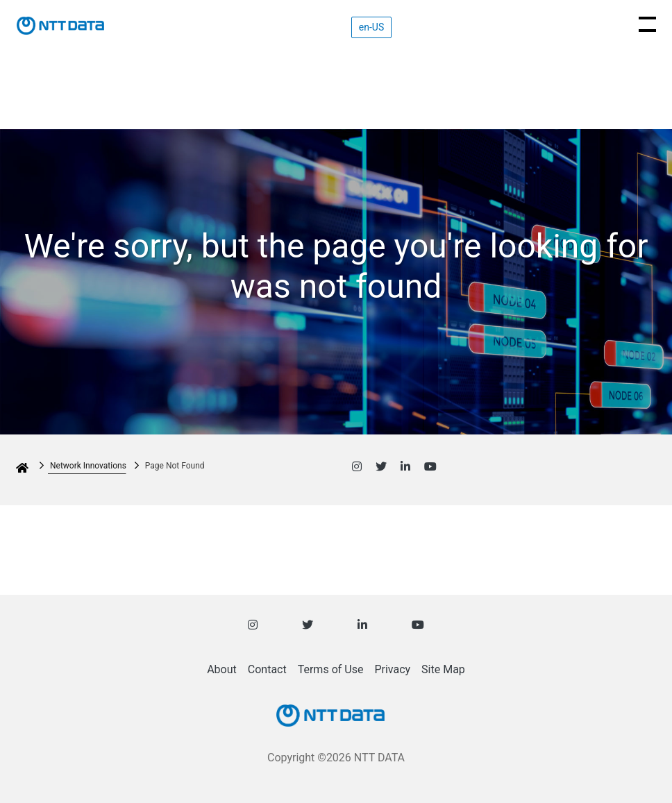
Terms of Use (331, 669)
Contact (267, 669)
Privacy (392, 669)
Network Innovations (88, 466)
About (222, 669)
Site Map (443, 669)
